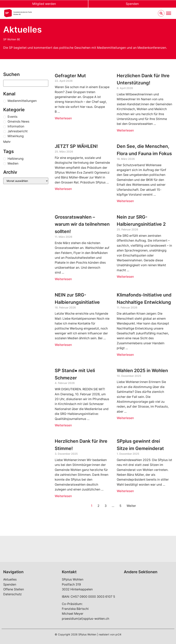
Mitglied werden (44, 4)
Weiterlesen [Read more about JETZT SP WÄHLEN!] (63, 189)
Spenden (132, 4)
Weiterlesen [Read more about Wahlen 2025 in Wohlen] (125, 418)
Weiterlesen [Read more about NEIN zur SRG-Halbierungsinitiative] (63, 345)
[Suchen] (26, 83)
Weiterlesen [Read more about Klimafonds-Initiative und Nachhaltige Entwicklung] (125, 355)
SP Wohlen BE (12, 39)
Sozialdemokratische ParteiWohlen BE (23, 13)
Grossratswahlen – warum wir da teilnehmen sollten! (82, 224)
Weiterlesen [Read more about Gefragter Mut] (63, 118)
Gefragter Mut (70, 76)
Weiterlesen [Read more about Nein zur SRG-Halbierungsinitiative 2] (125, 277)
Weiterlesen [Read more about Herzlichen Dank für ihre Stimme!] (63, 496)
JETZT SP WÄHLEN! (76, 146)
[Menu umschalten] (169, 13)
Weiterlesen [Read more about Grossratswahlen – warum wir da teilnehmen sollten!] (63, 279)
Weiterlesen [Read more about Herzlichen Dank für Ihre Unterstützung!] (125, 130)
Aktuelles (10, 579)
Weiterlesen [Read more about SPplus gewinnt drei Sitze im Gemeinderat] (125, 491)
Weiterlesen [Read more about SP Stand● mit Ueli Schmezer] (63, 425)
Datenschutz (12, 594)
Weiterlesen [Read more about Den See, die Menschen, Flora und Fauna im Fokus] (125, 201)
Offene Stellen (14, 589)
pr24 (118, 634)
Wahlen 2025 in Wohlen (142, 370)
